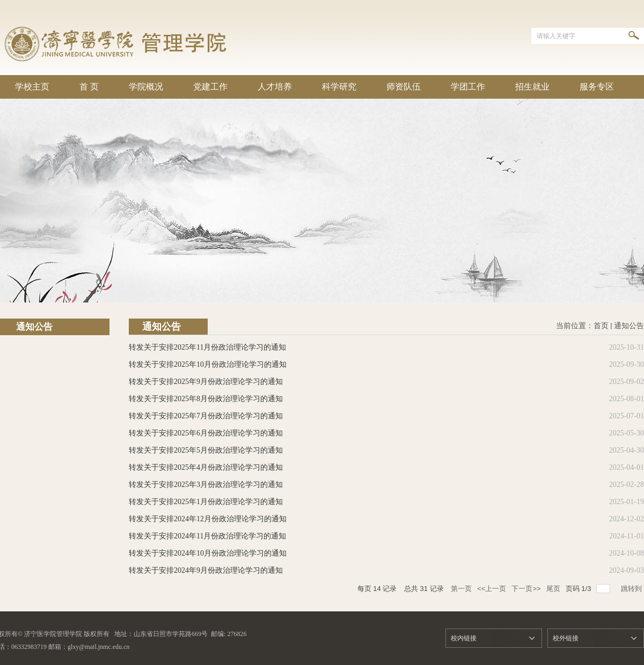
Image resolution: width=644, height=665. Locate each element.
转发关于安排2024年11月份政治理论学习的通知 (207, 536)
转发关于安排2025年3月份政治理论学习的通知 (206, 485)
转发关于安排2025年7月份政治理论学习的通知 (206, 416)
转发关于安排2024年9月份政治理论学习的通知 (206, 570)
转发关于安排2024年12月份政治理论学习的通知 (208, 519)
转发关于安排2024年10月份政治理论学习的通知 (208, 553)
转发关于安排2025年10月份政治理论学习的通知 (208, 364)
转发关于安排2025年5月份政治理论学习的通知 (206, 450)
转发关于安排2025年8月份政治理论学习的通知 (206, 399)
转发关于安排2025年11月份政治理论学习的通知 (207, 347)
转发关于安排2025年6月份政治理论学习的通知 (206, 433)
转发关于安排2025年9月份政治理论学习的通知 (206, 382)
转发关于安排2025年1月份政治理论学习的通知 (206, 502)
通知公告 (629, 326)
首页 (601, 326)
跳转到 (632, 589)
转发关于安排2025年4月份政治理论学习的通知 (206, 467)
